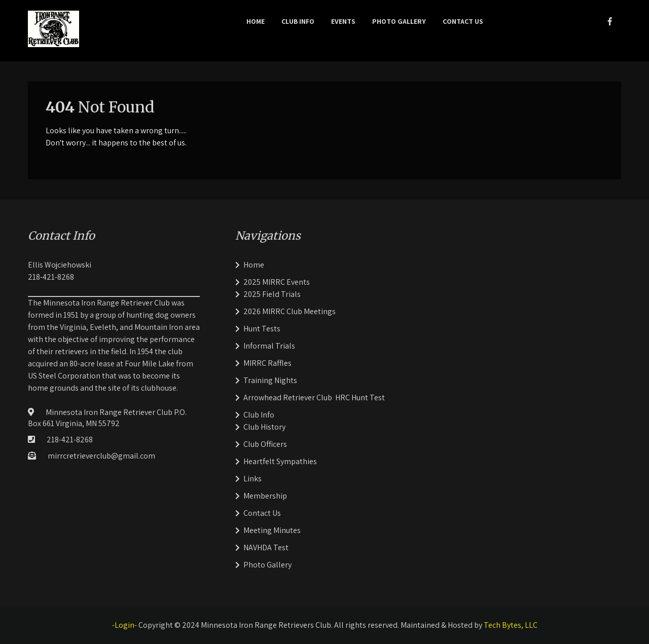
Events (343, 21)
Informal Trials (269, 346)
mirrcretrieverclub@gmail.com (101, 456)
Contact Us (463, 21)
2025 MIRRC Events (277, 282)
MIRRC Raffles (267, 363)
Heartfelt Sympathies (280, 461)
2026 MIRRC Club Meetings (290, 311)
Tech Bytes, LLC (511, 625)
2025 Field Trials (272, 294)
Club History (264, 427)
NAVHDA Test (266, 547)
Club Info (298, 21)
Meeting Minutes (272, 530)
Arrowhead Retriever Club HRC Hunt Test (314, 397)
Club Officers (265, 444)
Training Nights (270, 380)
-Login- (124, 625)
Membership (265, 496)
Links (253, 479)
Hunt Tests (262, 329)
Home (256, 21)
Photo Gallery (399, 21)
